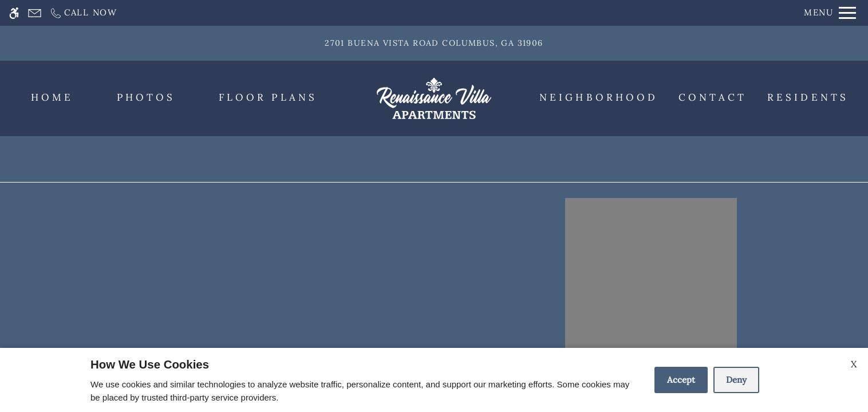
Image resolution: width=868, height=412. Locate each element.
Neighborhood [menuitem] (599, 97)
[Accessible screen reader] (14, 13)
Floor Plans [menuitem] (268, 97)
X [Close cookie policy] (854, 364)
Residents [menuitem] (808, 97)
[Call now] (83, 13)
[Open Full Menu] (830, 13)
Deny (736, 380)
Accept (681, 380)
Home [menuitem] (52, 97)
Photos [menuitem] (146, 97)
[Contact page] (35, 13)
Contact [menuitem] (713, 97)
